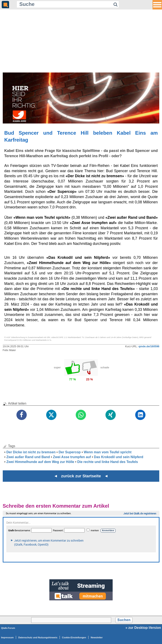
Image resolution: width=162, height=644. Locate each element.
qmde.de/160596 (149, 346)
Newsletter (97, 637)
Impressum (7, 637)
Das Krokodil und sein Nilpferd (119, 457)
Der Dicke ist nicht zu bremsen (31, 452)
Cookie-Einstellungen (74, 637)
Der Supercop (70, 452)
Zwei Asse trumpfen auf (72, 457)
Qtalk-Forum (8, 628)
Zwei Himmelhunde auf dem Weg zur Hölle (40, 462)
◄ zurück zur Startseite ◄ (81, 476)
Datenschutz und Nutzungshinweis (38, 637)
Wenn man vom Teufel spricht (108, 452)
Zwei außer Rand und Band (28, 457)
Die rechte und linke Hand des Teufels (108, 462)
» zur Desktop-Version (143, 628)
